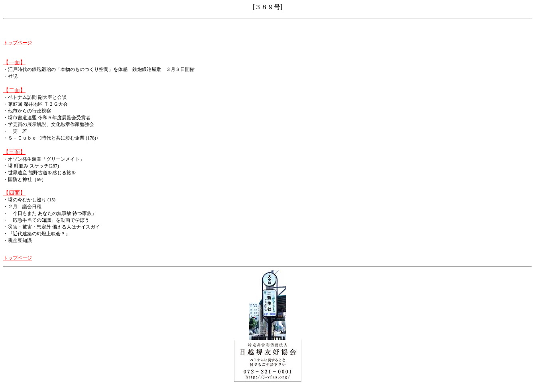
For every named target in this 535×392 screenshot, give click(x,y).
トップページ (18, 43)
